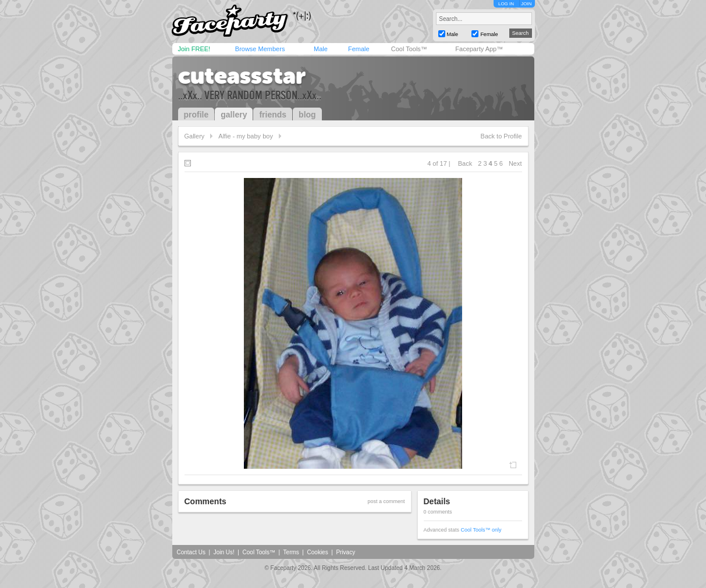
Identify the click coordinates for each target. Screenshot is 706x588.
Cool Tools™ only (481, 530)
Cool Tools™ (409, 49)
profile (196, 115)
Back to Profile (501, 136)
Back (465, 163)
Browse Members (260, 49)
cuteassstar (242, 76)
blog (307, 115)
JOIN (526, 4)
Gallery (195, 136)
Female (359, 49)
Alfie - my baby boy (246, 136)
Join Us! (224, 552)
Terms (291, 552)
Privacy (345, 552)
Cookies (318, 552)
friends (273, 115)
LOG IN (506, 4)
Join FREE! (194, 49)
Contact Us (191, 552)
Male (321, 49)
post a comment (386, 501)
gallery (234, 115)
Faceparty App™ (479, 49)
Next (515, 163)
